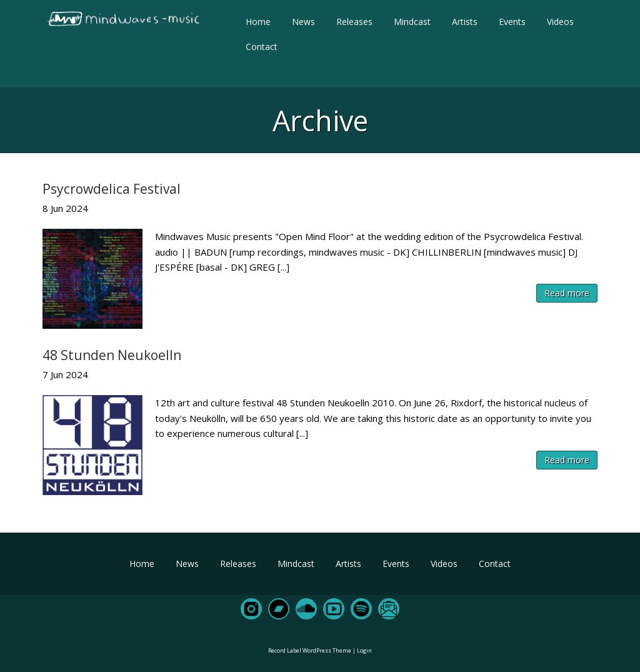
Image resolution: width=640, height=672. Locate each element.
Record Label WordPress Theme (310, 650)
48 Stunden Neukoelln (112, 355)
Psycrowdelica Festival (112, 189)
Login (364, 650)
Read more (567, 293)
